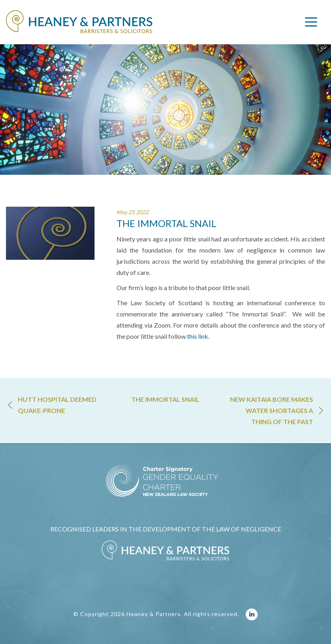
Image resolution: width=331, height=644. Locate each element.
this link (198, 336)
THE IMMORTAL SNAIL (165, 399)
